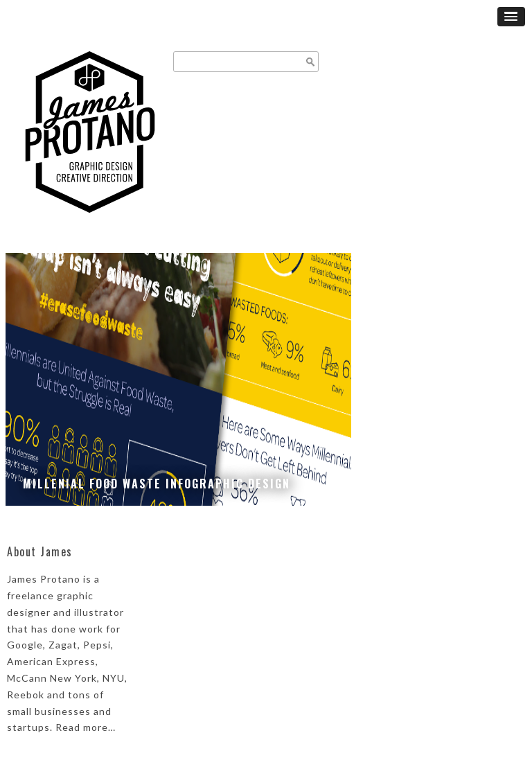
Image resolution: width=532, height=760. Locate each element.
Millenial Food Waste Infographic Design (157, 484)
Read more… (86, 727)
